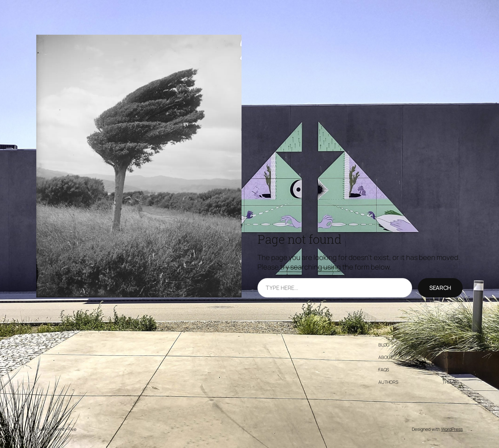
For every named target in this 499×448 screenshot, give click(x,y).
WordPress (452, 429)
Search (440, 288)
